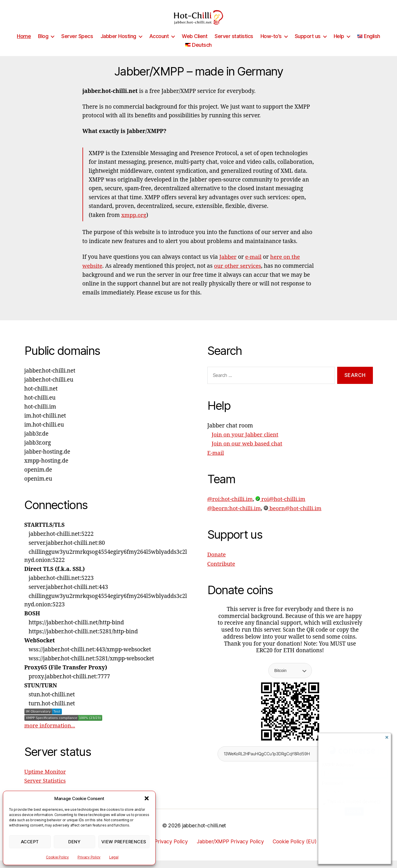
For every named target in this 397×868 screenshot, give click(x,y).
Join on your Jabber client (245, 443)
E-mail (216, 461)
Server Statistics (45, 789)
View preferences (124, 842)
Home (24, 45)
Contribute (221, 571)
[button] (147, 798)
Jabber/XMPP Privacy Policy (230, 849)
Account (159, 45)
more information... (50, 734)
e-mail (254, 265)
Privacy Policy (89, 857)
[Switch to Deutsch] (198, 54)
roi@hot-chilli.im (281, 507)
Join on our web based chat (247, 452)
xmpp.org (134, 224)
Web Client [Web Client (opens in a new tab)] (195, 45)
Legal (114, 857)
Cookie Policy (57, 857)
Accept (30, 842)
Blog (43, 45)
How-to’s (271, 45)
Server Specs (77, 45)
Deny (74, 842)
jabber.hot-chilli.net (204, 833)
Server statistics (234, 45)
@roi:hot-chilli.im (230, 507)
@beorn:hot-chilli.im (235, 516)
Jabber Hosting (118, 45)
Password (332, 783)
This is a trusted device (352, 802)
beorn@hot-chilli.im (293, 516)
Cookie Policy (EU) (297, 849)
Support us (308, 45)
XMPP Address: (338, 765)
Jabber (228, 265)
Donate (217, 562)
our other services (238, 274)
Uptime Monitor (45, 780)
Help (339, 45)
